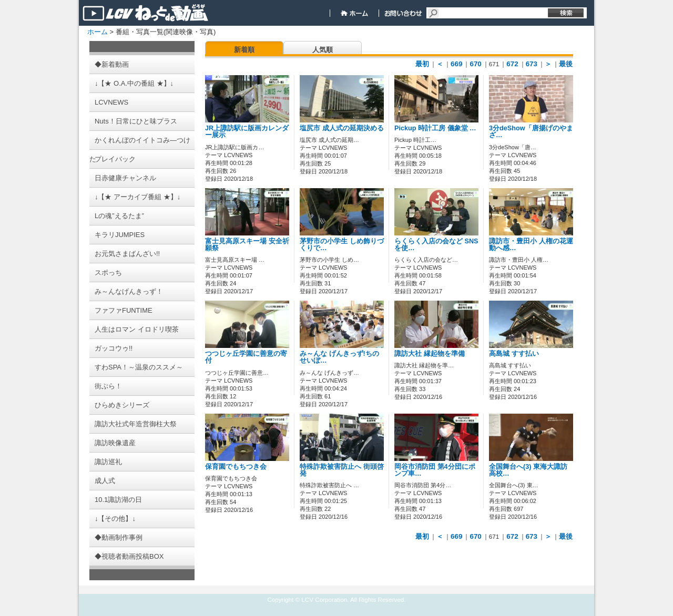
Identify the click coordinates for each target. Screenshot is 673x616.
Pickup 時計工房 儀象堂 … (435, 128)
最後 (566, 64)
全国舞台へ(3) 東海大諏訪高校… (528, 470)
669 (456, 64)
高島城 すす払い (514, 354)
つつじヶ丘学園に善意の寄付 (246, 357)
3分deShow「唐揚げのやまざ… (531, 132)
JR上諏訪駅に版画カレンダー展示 (247, 132)
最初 (422, 64)
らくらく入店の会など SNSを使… (436, 245)
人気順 (323, 50)
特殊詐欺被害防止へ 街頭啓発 (342, 470)
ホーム (98, 32)
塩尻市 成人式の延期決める (342, 128)
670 (475, 64)
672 (512, 64)
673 (532, 64)
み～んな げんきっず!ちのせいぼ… (339, 357)
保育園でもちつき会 (236, 467)
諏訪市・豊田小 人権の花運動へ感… (531, 245)
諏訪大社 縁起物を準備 (430, 354)
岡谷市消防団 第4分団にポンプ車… (435, 470)
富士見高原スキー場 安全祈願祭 (247, 245)
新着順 (244, 50)
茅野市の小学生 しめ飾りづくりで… (342, 245)
